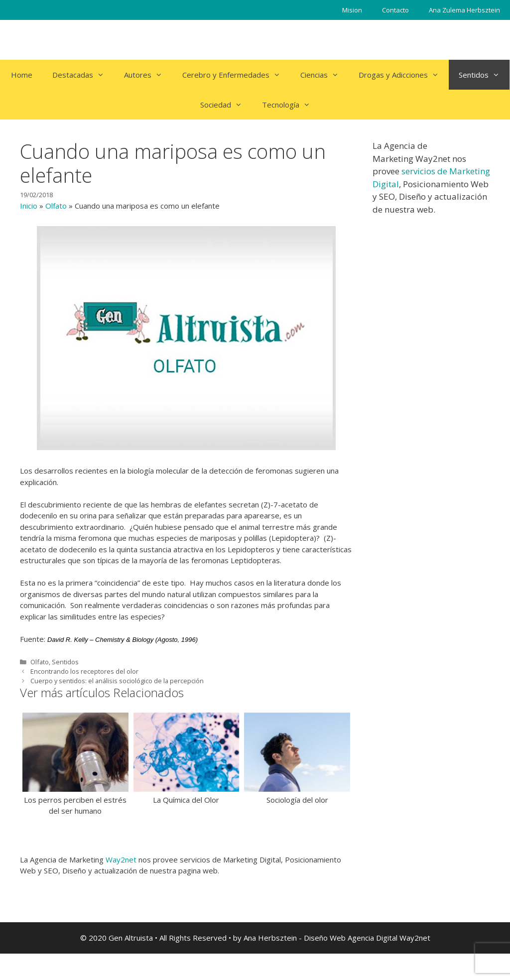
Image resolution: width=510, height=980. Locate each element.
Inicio (29, 206)
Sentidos (484, 75)
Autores (148, 75)
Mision (352, 10)
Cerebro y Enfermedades (236, 75)
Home (22, 75)
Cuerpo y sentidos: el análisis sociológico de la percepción (117, 681)
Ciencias (324, 75)
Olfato (56, 206)
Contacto (395, 10)
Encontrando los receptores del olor (84, 671)
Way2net (121, 859)
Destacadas (83, 75)
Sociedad (226, 105)
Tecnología (291, 105)
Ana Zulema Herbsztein (464, 10)
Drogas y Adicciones (404, 75)
